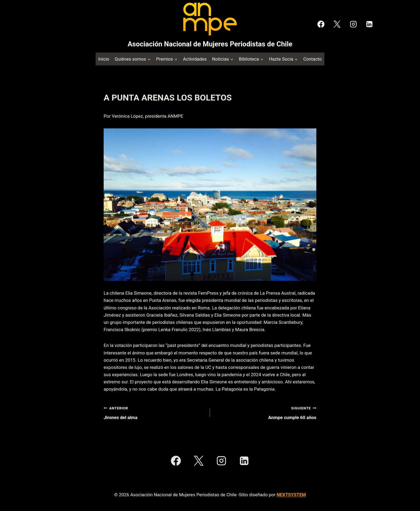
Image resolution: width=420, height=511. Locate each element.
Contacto (312, 59)
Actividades (195, 59)
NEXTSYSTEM (291, 495)
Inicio (104, 59)
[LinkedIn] (369, 24)
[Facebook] (321, 24)
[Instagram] (353, 24)
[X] (337, 24)
